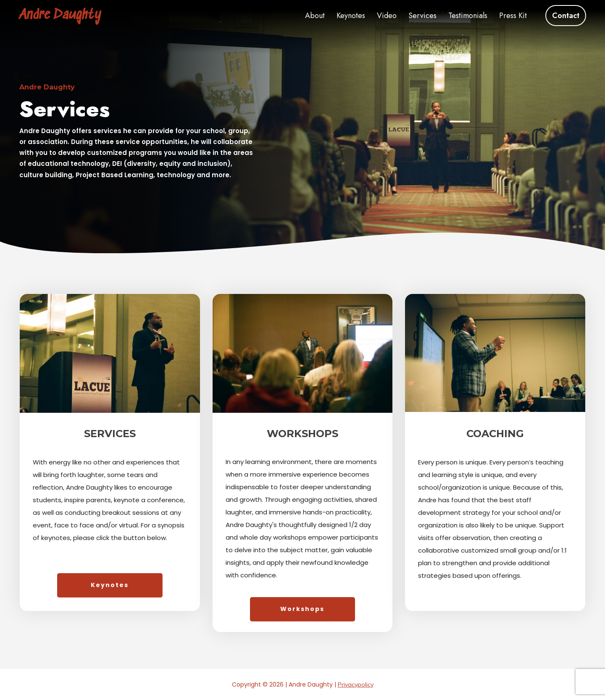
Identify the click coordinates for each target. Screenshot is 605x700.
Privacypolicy (356, 684)
